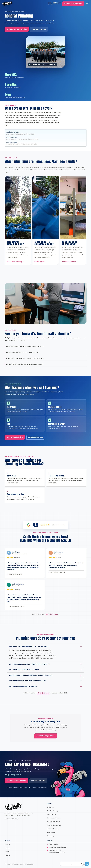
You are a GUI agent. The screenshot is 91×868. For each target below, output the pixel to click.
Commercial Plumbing (54, 818)
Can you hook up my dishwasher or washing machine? (31, 676)
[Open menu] (86, 4)
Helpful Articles (52, 814)
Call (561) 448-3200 (43, 694)
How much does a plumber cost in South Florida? (29, 648)
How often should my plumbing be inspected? (28, 682)
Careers (7, 852)
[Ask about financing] (36, 438)
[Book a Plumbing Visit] (15, 438)
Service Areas (51, 832)
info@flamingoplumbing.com (58, 847)
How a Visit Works (52, 829)
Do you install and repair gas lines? (24, 671)
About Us (7, 844)
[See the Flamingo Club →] (45, 736)
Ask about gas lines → (70, 262)
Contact (7, 855)
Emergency (50, 836)
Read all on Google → (52, 615)
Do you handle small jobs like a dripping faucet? (29, 665)
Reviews (7, 848)
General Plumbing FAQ (54, 825)
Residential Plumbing (54, 822)
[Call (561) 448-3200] (39, 29)
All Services (50, 807)
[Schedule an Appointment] (72, 4)
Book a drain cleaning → (15, 262)
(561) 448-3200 (54, 3)
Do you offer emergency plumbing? (23, 688)
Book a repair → (40, 262)
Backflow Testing (52, 811)
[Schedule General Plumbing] (17, 29)
